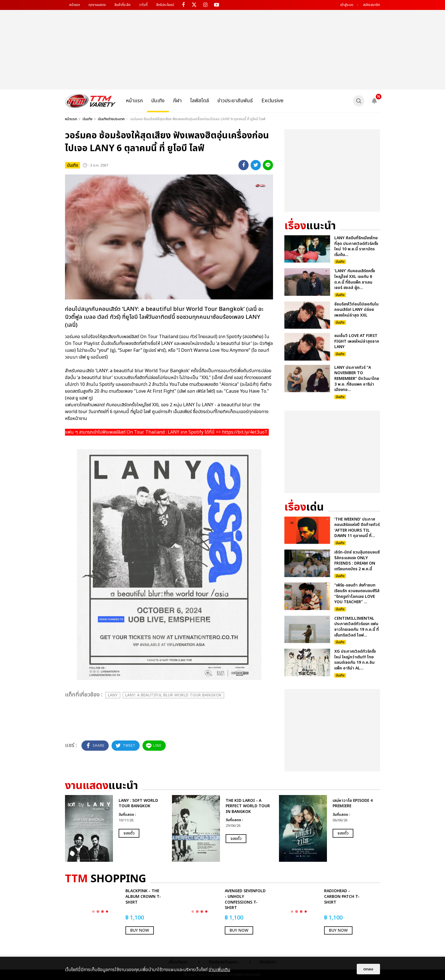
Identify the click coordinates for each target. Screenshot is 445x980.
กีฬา (177, 101)
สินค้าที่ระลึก (122, 5)
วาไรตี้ (143, 5)
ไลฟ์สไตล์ (200, 101)
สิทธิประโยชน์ (165, 5)
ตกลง (368, 969)
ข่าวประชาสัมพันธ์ (235, 101)
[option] (116, 829)
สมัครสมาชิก (371, 5)
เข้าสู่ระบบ (347, 5)
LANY (113, 695)
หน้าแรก (75, 5)
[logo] (90, 101)
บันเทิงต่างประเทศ (111, 119)
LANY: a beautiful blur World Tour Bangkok (173, 695)
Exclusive (272, 101)
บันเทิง (158, 101)
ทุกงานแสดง (97, 5)
